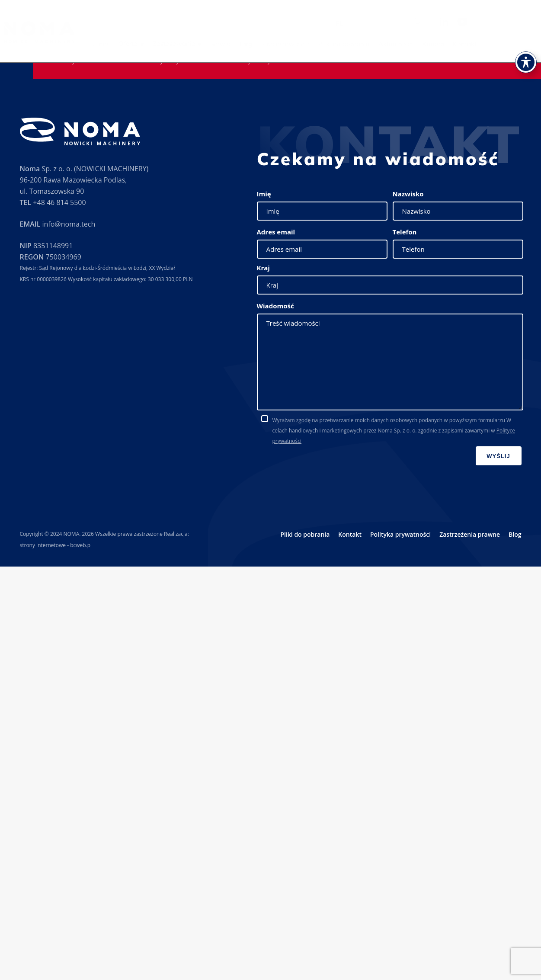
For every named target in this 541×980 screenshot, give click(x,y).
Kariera (450, 44)
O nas (117, 44)
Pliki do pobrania (360, 44)
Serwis (237, 44)
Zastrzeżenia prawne (470, 534)
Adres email (276, 232)
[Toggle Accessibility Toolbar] (526, 51)
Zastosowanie (190, 43)
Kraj (263, 268)
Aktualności (413, 44)
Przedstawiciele (303, 44)
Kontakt (481, 44)
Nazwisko (408, 194)
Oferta (144, 43)
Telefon (405, 232)
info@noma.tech (69, 224)
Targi (263, 44)
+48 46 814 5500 (59, 202)
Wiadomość (275, 306)
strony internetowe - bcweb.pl (56, 545)
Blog (515, 534)
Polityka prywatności (400, 534)
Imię (264, 194)
